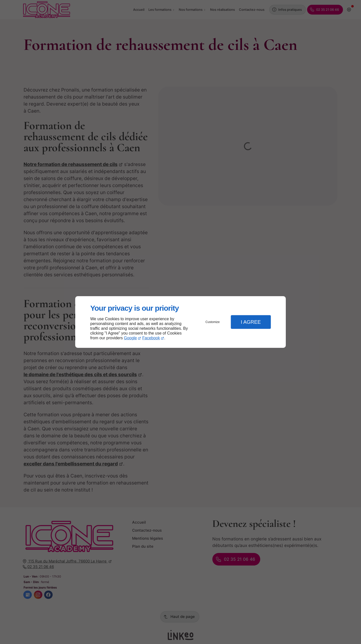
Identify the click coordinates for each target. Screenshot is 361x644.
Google (130, 338)
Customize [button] (213, 322)
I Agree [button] (251, 322)
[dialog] (180, 322)
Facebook (151, 338)
